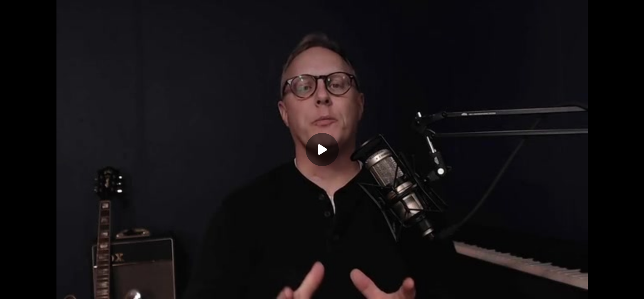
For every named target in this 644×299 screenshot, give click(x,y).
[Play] (322, 149)
